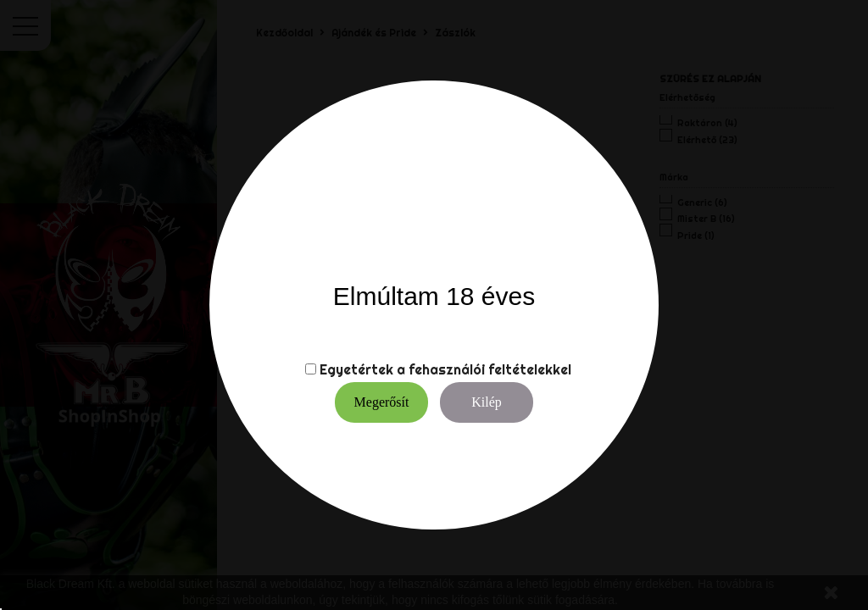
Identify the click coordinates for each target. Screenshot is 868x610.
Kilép (487, 402)
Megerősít (382, 402)
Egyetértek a (362, 369)
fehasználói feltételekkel (490, 369)
